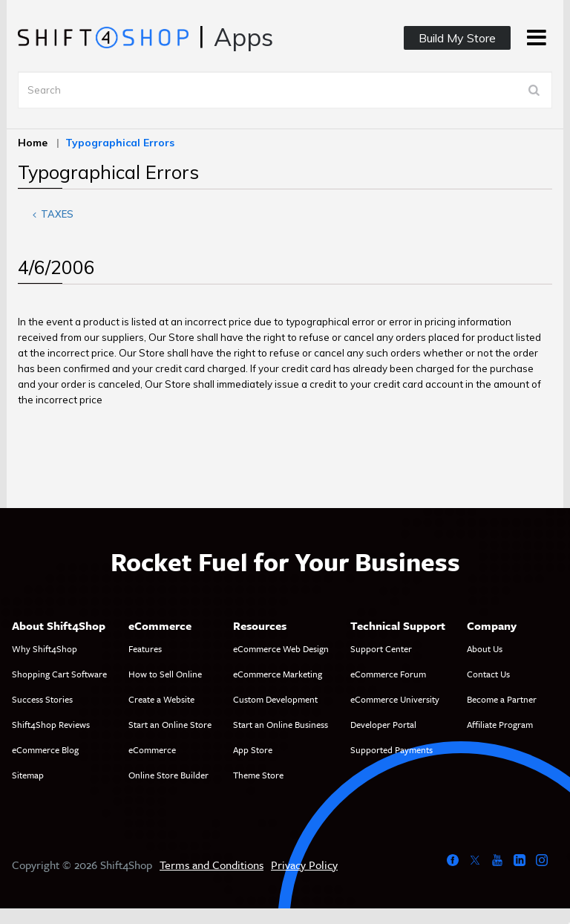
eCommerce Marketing (278, 674)
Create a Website (161, 699)
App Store (253, 749)
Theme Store (258, 775)
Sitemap (28, 775)
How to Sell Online (165, 674)
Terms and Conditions (212, 865)
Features (145, 648)
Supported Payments (392, 749)
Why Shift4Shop (45, 648)
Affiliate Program (500, 724)
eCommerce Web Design (281, 648)
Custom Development (275, 699)
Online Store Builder (168, 775)
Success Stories (42, 699)
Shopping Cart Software (59, 674)
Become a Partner (502, 699)
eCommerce (152, 749)
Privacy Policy (304, 865)
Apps (243, 37)
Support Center (381, 648)
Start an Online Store (170, 724)
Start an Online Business (281, 724)
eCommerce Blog (45, 749)
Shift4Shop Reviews (51, 724)
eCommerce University (395, 699)
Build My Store (457, 38)
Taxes (50, 214)
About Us (485, 648)
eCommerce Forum (388, 674)
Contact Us (488, 674)
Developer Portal (383, 724)
